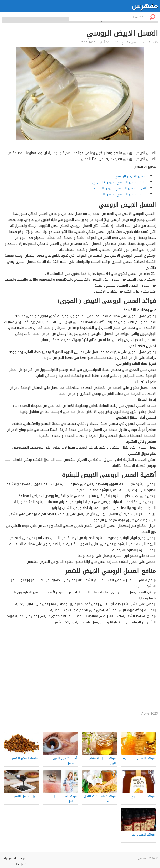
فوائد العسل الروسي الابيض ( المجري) (119, 182)
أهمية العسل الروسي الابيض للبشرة (121, 188)
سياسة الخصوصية (15, 858)
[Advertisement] (80, 668)
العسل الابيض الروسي (131, 176)
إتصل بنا (21, 864)
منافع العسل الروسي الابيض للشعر (122, 194)
